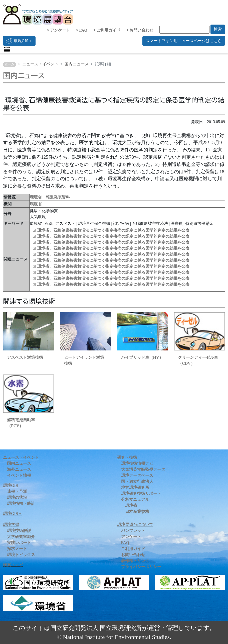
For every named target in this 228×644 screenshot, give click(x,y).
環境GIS (11, 485)
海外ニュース (19, 469)
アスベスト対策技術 (25, 357)
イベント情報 (19, 475)
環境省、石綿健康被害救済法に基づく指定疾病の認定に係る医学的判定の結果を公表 (113, 230)
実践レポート (19, 543)
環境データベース (137, 475)
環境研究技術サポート (141, 493)
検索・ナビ (13, 565)
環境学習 (11, 525)
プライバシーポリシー (141, 567)
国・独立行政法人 (137, 481)
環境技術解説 (19, 531)
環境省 (36, 204)
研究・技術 (127, 457)
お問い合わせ (140, 30)
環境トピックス (21, 555)
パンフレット (133, 531)
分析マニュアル (135, 499)
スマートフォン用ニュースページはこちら (184, 41)
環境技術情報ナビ (137, 463)
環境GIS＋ (19, 41)
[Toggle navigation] (7, 49)
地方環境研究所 (135, 487)
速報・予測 (17, 491)
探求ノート (17, 549)
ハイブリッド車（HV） (142, 357)
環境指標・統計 (21, 503)
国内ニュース (77, 64)
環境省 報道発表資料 (50, 197)
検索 (218, 29)
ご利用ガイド (107, 30)
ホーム (9, 64)
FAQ (82, 30)
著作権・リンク (135, 561)
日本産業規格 (137, 512)
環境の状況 (17, 497)
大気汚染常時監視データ (143, 469)
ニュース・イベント (40, 64)
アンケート (59, 30)
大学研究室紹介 (21, 537)
